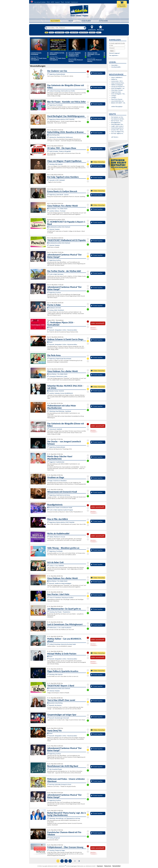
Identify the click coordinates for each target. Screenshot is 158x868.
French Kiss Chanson (117, 99)
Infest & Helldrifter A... (117, 77)
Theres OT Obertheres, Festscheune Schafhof (61, 598)
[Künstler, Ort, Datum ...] (65, 28)
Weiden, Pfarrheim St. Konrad (57, 537)
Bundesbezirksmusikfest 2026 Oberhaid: (59, 227)
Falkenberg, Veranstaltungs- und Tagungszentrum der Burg (65, 818)
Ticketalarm (86, 21)
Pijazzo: (50, 328)
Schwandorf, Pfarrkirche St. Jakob (58, 376)
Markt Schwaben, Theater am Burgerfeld (60, 151)
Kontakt (67, 2)
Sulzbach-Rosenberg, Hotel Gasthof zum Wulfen (62, 91)
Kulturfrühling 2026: (53, 135)
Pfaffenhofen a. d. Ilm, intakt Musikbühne (60, 628)
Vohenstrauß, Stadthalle (56, 429)
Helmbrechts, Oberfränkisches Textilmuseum (61, 137)
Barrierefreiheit (116, 866)
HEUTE (71, 21)
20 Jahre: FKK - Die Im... (118, 130)
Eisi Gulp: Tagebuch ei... (118, 133)
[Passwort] (117, 48)
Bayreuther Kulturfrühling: (55, 703)
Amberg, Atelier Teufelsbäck (57, 310)
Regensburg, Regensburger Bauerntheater (60, 359)
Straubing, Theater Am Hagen (57, 850)
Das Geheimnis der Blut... (118, 119)
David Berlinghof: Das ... (118, 124)
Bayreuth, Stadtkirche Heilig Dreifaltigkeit (60, 583)
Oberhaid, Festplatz (54, 229)
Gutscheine (103, 21)
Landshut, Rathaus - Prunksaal (57, 211)
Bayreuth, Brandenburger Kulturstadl (59, 718)
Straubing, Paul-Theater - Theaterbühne (60, 612)
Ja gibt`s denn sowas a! (117, 126)
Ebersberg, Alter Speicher (56, 164)
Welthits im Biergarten (117, 85)
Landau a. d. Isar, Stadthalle (57, 566)
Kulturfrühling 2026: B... (118, 128)
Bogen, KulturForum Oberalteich (58, 481)
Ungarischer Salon (116, 92)
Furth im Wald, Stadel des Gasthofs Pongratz (61, 510)
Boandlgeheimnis (116, 123)
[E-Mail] (117, 45)
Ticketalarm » (94, 329)
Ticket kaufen (97, 73)
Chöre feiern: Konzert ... (117, 90)
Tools (62, 2)
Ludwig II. (114, 96)
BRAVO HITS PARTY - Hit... (118, 103)
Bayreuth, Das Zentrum (55, 705)
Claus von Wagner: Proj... (118, 132)
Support (57, 2)
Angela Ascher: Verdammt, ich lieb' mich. (94, 54)
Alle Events (55, 21)
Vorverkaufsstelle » (116, 67)
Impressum (74, 2)
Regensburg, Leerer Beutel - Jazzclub (59, 195)
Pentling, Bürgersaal (55, 838)
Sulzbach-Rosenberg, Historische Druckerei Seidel (62, 644)
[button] (112, 51)
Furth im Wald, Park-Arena (56, 274)
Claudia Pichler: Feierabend (36, 54)
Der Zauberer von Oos (117, 117)
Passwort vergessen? (115, 53)
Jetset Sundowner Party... (118, 83)
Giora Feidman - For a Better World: (57, 209)
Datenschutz (108, 866)
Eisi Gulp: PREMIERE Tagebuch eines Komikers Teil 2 (75, 54)
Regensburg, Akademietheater (57, 74)
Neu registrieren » (114, 55)
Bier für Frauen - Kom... (117, 121)
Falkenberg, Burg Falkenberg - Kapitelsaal (60, 411)
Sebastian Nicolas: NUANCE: (56, 391)
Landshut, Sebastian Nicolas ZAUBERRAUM (61, 393)
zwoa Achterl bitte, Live (117, 101)
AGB (52, 2)
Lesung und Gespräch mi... (118, 87)
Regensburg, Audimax (55, 260)
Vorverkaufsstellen (40, 2)
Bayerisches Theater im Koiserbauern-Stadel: (60, 508)
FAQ (48, 2)
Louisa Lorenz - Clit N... (117, 81)
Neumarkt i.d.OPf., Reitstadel (57, 180)
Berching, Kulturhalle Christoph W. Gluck (60, 784)
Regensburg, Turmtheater (56, 105)
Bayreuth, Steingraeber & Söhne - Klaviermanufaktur (63, 330)
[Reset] (85, 28)
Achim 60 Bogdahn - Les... (118, 88)
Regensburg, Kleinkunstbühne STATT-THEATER (62, 119)
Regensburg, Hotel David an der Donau (60, 495)
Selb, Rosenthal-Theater (56, 769)
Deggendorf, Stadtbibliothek (57, 462)
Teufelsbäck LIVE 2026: (54, 308)
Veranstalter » (115, 65)
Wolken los (114, 79)
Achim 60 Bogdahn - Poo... (118, 94)
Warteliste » (93, 328)
